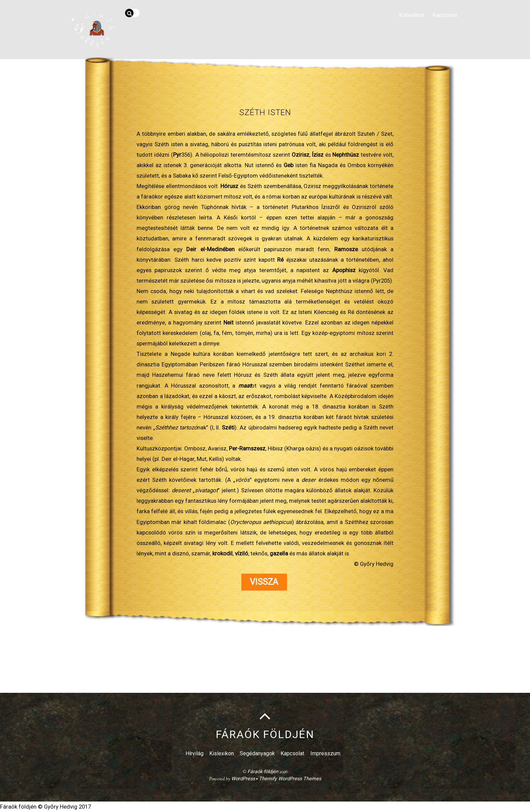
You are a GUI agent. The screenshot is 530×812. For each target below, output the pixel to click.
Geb (288, 165)
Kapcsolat (444, 14)
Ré (280, 260)
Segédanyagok (257, 754)
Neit (228, 322)
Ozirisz (300, 155)
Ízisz (318, 155)
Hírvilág (195, 754)
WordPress (243, 779)
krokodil (222, 553)
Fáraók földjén (263, 772)
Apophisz (344, 270)
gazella (279, 553)
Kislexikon (410, 14)
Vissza (264, 582)
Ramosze (348, 249)
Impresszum (325, 754)
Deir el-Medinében (210, 249)
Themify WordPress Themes (290, 779)
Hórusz (229, 186)
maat (245, 386)
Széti (228, 427)
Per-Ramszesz (247, 448)
